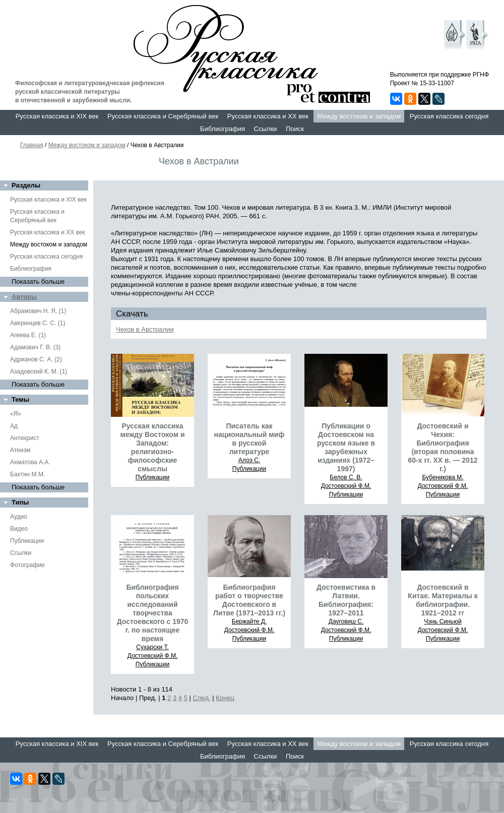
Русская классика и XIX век (57, 116)
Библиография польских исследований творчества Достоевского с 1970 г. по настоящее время (153, 613)
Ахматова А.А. (30, 462)
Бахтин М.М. (27, 474)
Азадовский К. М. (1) (39, 371)
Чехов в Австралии (145, 329)
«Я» (16, 414)
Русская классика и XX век (268, 116)
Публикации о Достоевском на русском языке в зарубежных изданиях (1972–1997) (346, 447)
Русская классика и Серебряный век (163, 116)
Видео (19, 529)
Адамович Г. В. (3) (35, 347)
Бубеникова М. (443, 477)
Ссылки (266, 129)
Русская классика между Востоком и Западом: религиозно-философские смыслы (152, 447)
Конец (225, 698)
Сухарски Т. (152, 647)
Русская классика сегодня (449, 116)
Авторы (24, 297)
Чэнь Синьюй (443, 621)
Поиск (295, 129)
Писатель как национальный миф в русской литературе (249, 439)
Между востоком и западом (359, 116)
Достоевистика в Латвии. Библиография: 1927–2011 (346, 600)
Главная (32, 145)
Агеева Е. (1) (28, 335)
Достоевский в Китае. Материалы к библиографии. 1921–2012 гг (443, 600)
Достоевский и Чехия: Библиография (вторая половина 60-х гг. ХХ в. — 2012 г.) (443, 447)
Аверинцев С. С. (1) (38, 323)
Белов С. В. (346, 477)
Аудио (19, 517)
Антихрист (25, 438)
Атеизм (20, 450)
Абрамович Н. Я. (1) (38, 311)
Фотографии (27, 565)
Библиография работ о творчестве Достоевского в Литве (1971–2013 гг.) (249, 600)
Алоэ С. (249, 460)
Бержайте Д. (249, 621)
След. (202, 698)
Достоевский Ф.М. (346, 486)
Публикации (27, 541)
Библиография (223, 129)
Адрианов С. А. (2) (36, 359)
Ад (14, 426)
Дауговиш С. (346, 621)
